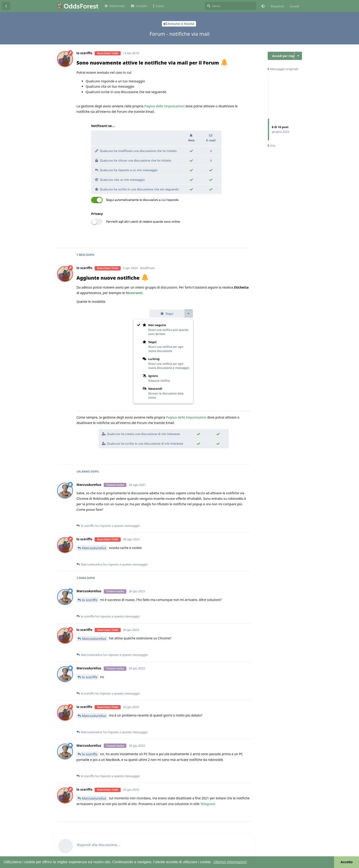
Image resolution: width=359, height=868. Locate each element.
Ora (271, 146)
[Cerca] (230, 6)
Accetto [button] (347, 862)
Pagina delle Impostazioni (165, 106)
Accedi (295, 6)
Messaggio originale (283, 69)
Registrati (277, 6)
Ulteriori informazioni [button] (230, 862)
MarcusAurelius (94, 548)
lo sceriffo (90, 600)
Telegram (208, 804)
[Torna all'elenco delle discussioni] (6, 6)
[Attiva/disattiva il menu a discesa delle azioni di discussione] (298, 56)
